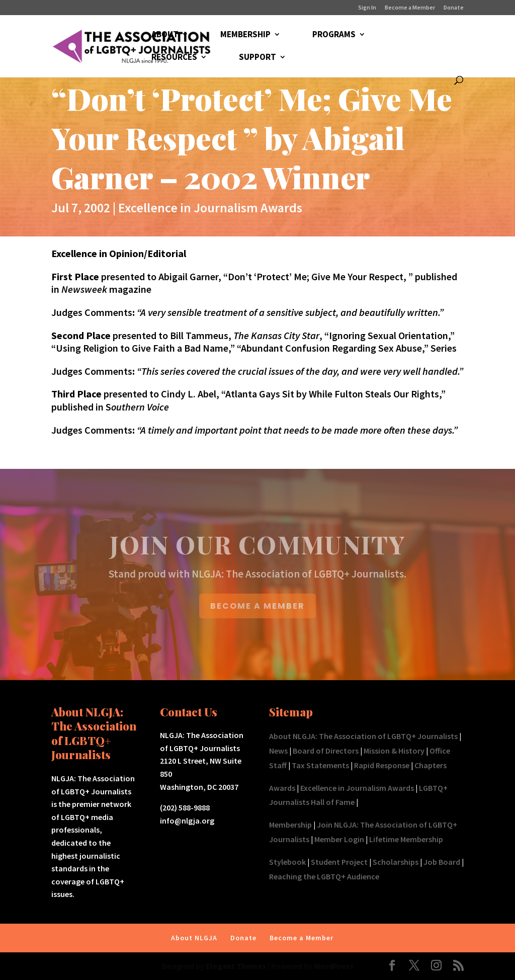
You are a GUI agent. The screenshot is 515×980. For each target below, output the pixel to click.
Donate (454, 8)
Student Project (339, 862)
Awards (282, 788)
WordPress (334, 966)
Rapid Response (382, 765)
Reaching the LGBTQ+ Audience (324, 876)
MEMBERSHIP (245, 35)
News (278, 751)
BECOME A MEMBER (257, 606)
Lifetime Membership (406, 839)
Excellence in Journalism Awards (210, 208)
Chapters (431, 765)
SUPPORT (257, 58)
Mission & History (394, 751)
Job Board (442, 862)
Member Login (339, 839)
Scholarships (396, 862)
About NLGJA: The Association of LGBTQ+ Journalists (363, 736)
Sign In (367, 8)
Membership (290, 825)
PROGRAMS (334, 35)
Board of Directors (326, 751)
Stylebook (287, 862)
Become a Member (410, 8)
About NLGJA (194, 938)
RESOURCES (174, 58)
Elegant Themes (236, 966)
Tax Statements (320, 765)
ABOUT (165, 35)
